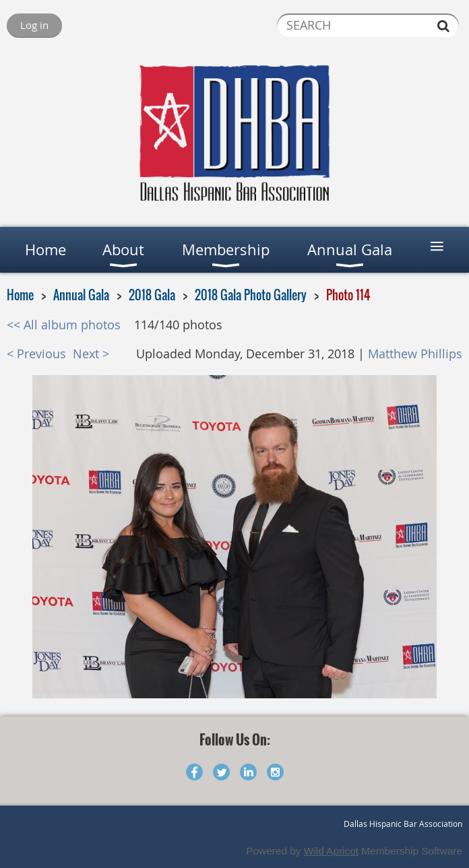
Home (20, 295)
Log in (34, 25)
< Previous (36, 354)
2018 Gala (152, 295)
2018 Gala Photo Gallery (251, 295)
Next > (91, 354)
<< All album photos (64, 325)
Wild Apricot (331, 851)
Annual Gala (81, 295)
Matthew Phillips (415, 354)
